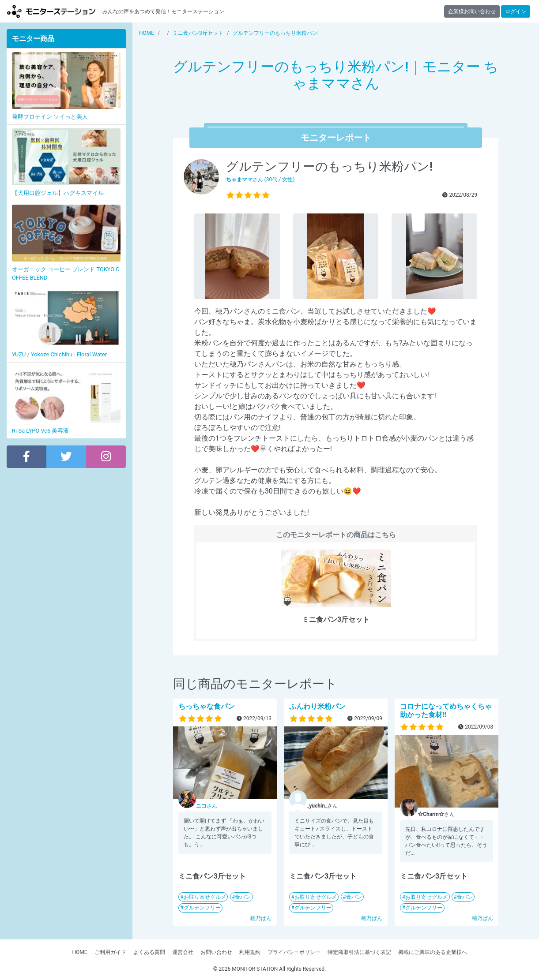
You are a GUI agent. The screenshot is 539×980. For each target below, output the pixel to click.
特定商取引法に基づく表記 (359, 952)
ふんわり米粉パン (317, 706)
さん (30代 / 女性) (260, 180)
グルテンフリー (202, 908)
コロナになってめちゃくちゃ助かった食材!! (446, 711)
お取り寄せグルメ (205, 897)
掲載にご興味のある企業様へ (433, 952)
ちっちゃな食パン (207, 706)
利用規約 (250, 952)
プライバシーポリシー (294, 952)
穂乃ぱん (261, 918)
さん (207, 806)
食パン (243, 897)
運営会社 (183, 952)
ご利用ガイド (110, 952)
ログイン (516, 11)
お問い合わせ (216, 952)
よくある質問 (149, 952)
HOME (79, 952)
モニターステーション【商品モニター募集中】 (51, 11)
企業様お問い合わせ (472, 11)
